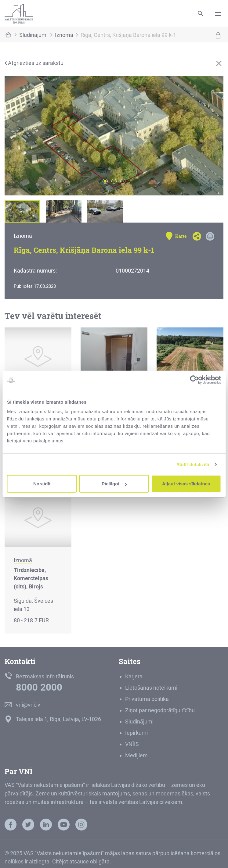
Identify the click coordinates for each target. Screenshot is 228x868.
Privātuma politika (147, 699)
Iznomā (64, 35)
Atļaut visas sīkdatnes (186, 484)
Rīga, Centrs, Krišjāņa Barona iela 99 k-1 (128, 35)
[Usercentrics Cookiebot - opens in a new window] (194, 380)
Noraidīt (42, 484)
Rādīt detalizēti (193, 464)
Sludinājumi (33, 35)
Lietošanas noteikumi (151, 688)
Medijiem (136, 755)
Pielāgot (114, 484)
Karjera (134, 676)
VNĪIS (132, 744)
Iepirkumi (136, 733)
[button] (21, 136)
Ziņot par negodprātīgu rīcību (160, 710)
